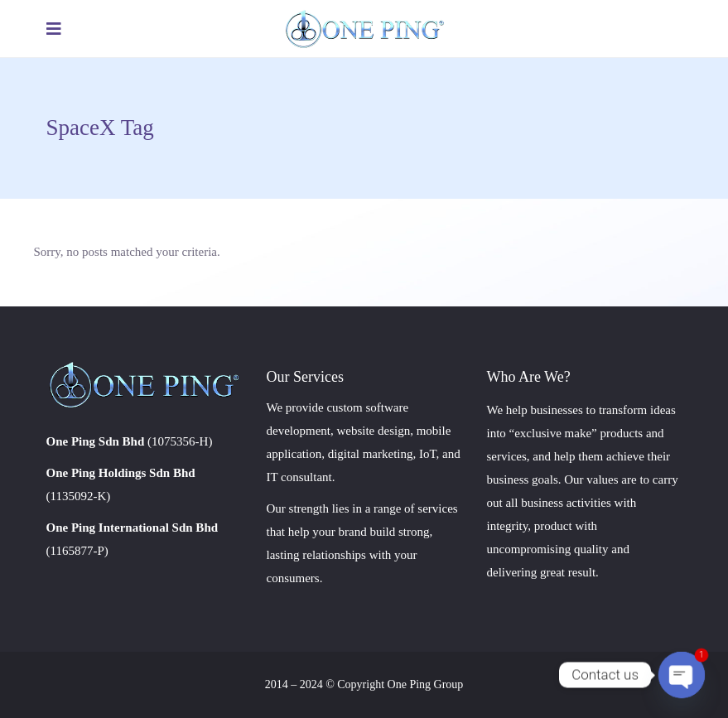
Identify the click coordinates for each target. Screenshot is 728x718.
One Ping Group (426, 684)
